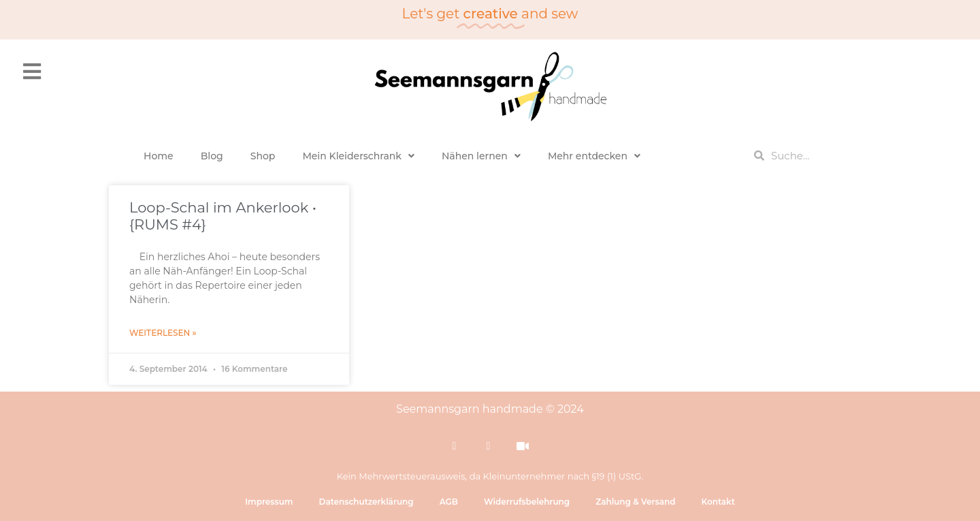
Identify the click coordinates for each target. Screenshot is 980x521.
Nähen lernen (481, 156)
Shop (263, 156)
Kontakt (718, 502)
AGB (449, 502)
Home (159, 156)
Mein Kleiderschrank (358, 156)
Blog (212, 156)
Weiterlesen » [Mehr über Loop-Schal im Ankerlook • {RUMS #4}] (163, 333)
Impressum (269, 502)
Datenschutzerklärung (366, 502)
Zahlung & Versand (635, 502)
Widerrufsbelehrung (527, 502)
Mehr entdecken (594, 156)
